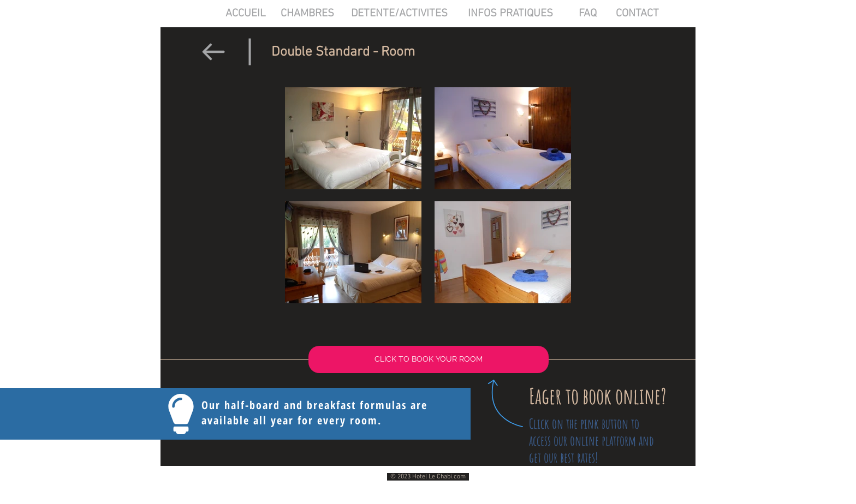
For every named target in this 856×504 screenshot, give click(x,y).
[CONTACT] (637, 14)
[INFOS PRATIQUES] (510, 14)
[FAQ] (588, 14)
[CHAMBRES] (307, 14)
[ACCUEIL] (245, 14)
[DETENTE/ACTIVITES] (399, 14)
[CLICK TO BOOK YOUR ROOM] (429, 359)
